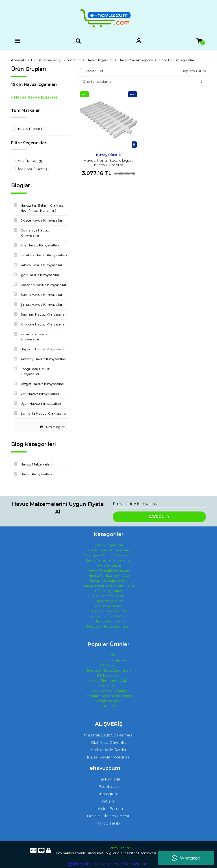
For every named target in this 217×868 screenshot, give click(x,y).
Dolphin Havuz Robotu (109, 611)
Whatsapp (186, 858)
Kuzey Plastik (108, 155)
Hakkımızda (109, 779)
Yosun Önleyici (108, 701)
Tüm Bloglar (52, 427)
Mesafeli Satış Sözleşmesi (108, 735)
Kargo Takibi (108, 823)
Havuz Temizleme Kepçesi (109, 570)
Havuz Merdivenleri (109, 596)
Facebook (108, 786)
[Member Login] (139, 41)
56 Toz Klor (108, 655)
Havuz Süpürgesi (109, 565)
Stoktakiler (95, 71)
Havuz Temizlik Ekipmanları (108, 560)
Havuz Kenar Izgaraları (109, 660)
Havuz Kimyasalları (108, 545)
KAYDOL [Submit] (160, 517)
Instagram (109, 794)
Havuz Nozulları (109, 601)
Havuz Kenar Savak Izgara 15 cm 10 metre (108, 163)
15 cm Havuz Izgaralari (177, 60)
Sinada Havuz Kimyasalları (108, 550)
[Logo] (108, 18)
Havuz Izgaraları (108, 591)
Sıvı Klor (108, 706)
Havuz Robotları (109, 606)
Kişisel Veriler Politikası (108, 757)
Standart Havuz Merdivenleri (109, 696)
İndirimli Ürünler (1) (34, 169)
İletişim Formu (109, 808)
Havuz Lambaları (109, 621)
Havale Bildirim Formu (109, 816)
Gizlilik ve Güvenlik (108, 742)
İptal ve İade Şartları (108, 750)
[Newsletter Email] (159, 504)
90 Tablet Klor (109, 675)
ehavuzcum (120, 848)
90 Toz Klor (109, 665)
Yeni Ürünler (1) (30, 161)
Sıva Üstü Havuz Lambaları (108, 626)
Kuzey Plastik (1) (31, 129)
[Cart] (199, 41)
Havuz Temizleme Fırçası (109, 575)
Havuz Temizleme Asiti (108, 680)
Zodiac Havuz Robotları (108, 616)
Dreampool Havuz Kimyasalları (108, 555)
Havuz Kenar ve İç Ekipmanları (109, 586)
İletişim (109, 801)
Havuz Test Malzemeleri (108, 581)
